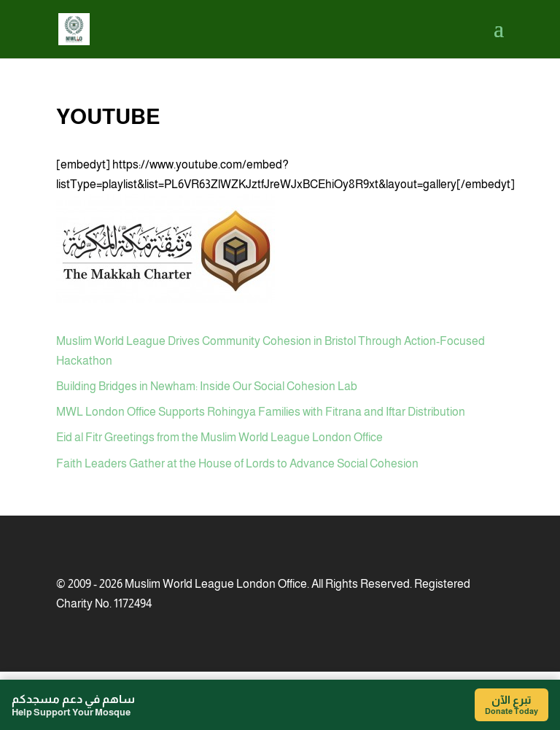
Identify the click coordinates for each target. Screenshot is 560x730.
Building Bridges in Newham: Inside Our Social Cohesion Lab (207, 386)
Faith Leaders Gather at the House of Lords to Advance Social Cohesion (237, 463)
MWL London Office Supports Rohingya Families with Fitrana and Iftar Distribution (261, 412)
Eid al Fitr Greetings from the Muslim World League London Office (219, 437)
